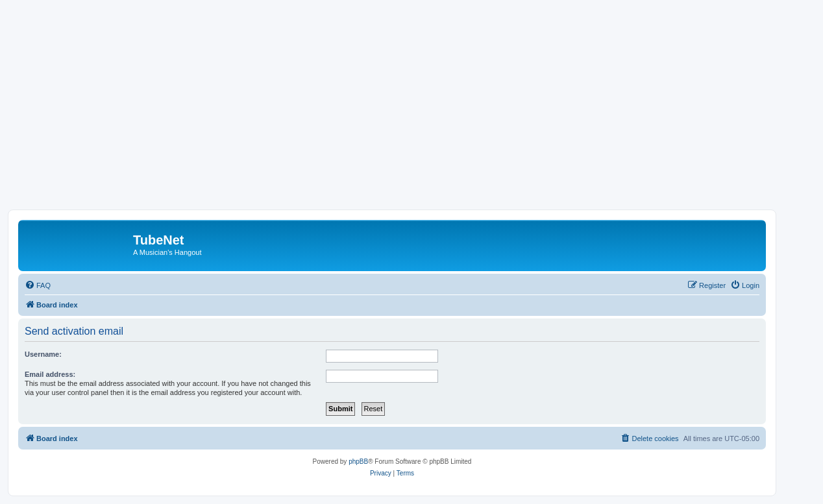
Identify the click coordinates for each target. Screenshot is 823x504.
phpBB (358, 462)
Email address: (50, 374)
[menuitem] (38, 285)
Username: (43, 354)
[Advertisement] (411, 112)
